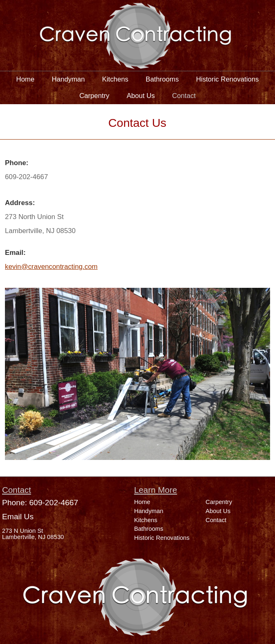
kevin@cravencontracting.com (51, 267)
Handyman (68, 79)
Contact (184, 96)
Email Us (18, 517)
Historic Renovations (227, 79)
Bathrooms (162, 79)
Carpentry (94, 96)
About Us (141, 96)
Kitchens (115, 79)
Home (25, 79)
